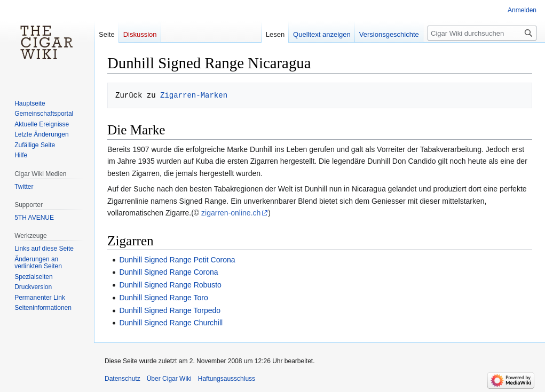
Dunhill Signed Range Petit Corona (177, 260)
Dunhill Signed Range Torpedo (170, 310)
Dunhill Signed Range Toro (163, 298)
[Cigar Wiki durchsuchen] (482, 33)
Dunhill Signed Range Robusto (170, 285)
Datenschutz (123, 379)
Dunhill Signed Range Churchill (171, 323)
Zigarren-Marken (194, 95)
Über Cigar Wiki (169, 379)
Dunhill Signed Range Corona (168, 272)
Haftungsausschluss (227, 379)
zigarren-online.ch (231, 213)
